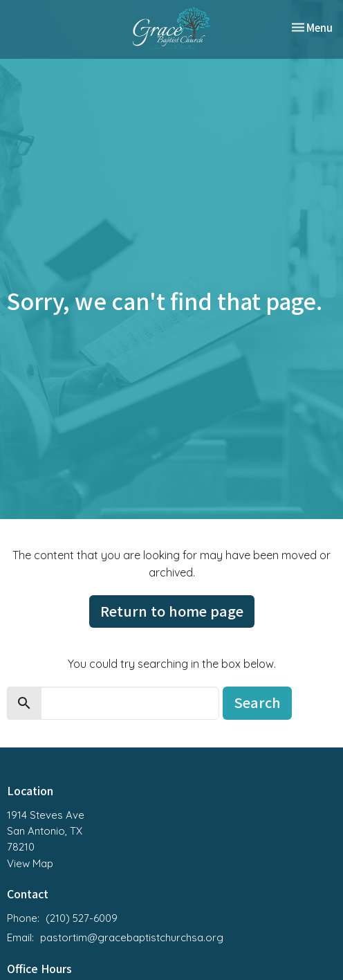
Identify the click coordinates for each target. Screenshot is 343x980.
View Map (30, 863)
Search (257, 702)
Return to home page (172, 611)
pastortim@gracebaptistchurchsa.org (132, 937)
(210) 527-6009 (82, 918)
